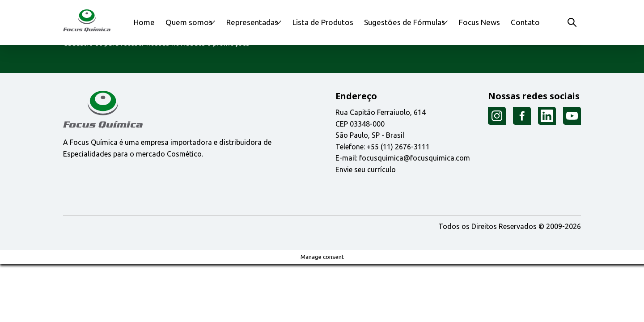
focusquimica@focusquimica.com (415, 158)
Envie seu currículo (366, 169)
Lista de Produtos (332, 22)
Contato (524, 22)
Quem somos (188, 22)
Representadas (256, 22)
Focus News (483, 22)
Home (147, 22)
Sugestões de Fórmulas (404, 22)
